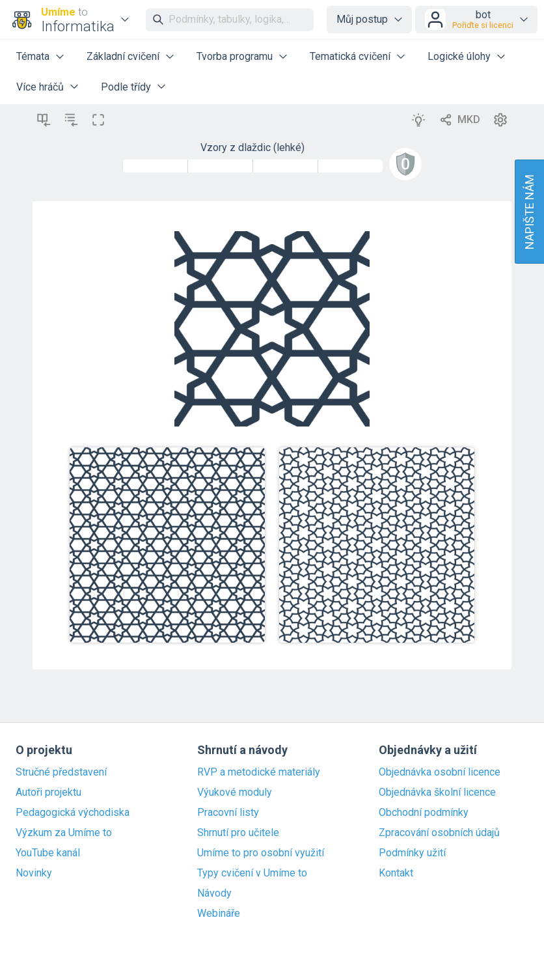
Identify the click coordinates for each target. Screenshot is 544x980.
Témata (33, 56)
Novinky (34, 873)
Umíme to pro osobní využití (261, 853)
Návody (214, 893)
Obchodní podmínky (424, 813)
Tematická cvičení (350, 56)
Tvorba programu (235, 56)
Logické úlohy (459, 56)
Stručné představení (61, 772)
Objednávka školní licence (437, 792)
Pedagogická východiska (73, 813)
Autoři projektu (48, 792)
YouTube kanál (48, 853)
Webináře (219, 914)
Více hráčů (40, 87)
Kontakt (396, 873)
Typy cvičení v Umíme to (252, 873)
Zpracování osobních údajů (439, 833)
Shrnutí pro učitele (238, 833)
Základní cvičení (123, 56)
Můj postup (362, 19)
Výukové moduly (235, 792)
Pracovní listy (228, 813)
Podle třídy (126, 87)
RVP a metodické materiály (259, 772)
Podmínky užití (412, 853)
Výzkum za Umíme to (64, 833)
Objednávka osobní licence (440, 772)
